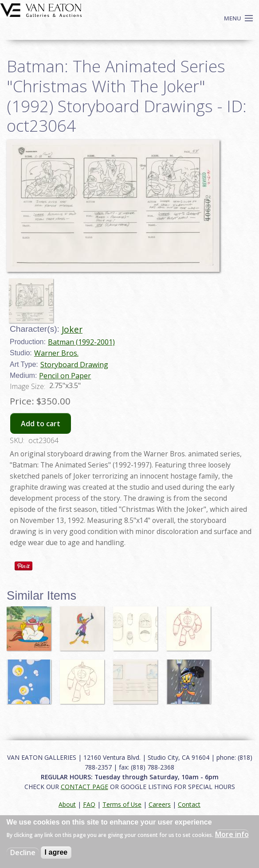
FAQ (89, 804)
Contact (189, 804)
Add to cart (41, 424)
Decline (23, 852)
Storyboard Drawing (74, 365)
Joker (72, 329)
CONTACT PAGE (84, 787)
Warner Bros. (56, 353)
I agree (56, 852)
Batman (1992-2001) (81, 342)
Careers (160, 804)
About (67, 804)
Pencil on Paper (65, 376)
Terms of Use (122, 804)
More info (232, 834)
